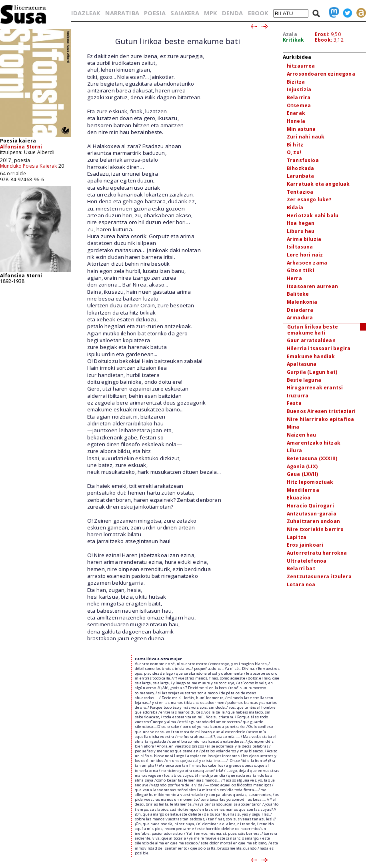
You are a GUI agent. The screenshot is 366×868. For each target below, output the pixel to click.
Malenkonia (302, 302)
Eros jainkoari (305, 545)
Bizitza (296, 82)
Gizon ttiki (301, 270)
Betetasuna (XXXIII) (312, 458)
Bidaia (295, 207)
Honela (296, 121)
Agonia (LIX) (302, 466)
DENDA (233, 13)
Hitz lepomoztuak (310, 482)
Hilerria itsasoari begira (319, 348)
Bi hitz (295, 145)
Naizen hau (302, 435)
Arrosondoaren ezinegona (321, 74)
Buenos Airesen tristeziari (321, 411)
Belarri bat (301, 568)
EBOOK (258, 13)
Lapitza (297, 537)
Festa (294, 403)
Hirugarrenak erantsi (315, 388)
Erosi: (322, 34)
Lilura (294, 450)
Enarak (296, 113)
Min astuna (301, 129)
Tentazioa (300, 192)
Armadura (300, 318)
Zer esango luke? (309, 199)
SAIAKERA (185, 13)
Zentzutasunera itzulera (319, 576)
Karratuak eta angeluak (318, 184)
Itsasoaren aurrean (312, 286)
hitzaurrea (301, 66)
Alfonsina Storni (21, 147)
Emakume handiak (311, 356)
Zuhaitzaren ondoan (313, 521)
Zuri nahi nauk (306, 137)
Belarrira (299, 97)
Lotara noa (301, 584)
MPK (210, 13)
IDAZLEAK (86, 13)
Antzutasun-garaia (312, 514)
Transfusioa (303, 160)
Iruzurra (298, 396)
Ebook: (324, 40)
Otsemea (299, 105)
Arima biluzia (304, 239)
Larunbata (300, 176)
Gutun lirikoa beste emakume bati (313, 330)
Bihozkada (300, 168)
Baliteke (298, 294)
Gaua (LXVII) (302, 474)
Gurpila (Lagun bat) (312, 372)
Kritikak (293, 40)
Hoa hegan (301, 223)
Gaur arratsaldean (311, 340)
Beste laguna (304, 380)
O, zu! (294, 152)
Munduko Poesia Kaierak (29, 166)
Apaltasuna (302, 364)
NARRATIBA (122, 13)
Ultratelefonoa (307, 561)
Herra (294, 278)
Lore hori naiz (305, 255)
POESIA (155, 13)
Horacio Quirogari (310, 506)
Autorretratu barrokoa (317, 553)
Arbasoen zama (307, 263)
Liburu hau (301, 231)
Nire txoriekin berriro (315, 529)
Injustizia (299, 89)
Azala (290, 34)
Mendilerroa (303, 490)
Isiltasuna (300, 247)
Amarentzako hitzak (314, 443)
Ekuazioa (299, 498)
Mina (293, 427)
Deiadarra (300, 310)
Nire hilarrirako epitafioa (320, 419)
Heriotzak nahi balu (313, 215)
